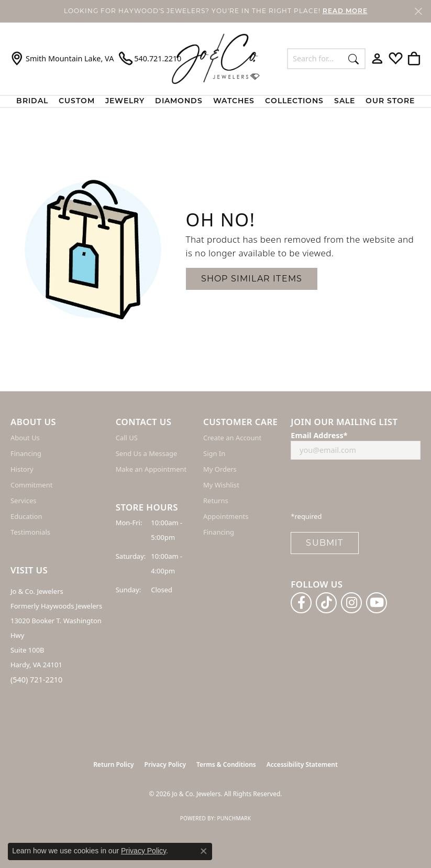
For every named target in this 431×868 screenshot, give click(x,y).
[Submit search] (354, 59)
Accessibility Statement (302, 764)
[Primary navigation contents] (216, 101)
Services (23, 501)
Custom (77, 101)
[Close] (418, 11)
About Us (25, 438)
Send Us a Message (146, 453)
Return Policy (113, 764)
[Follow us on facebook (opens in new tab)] (301, 603)
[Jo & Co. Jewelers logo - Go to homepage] (216, 58)
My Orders (220, 469)
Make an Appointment (151, 469)
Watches (234, 101)
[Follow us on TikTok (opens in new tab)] (326, 603)
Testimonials (30, 532)
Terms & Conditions (226, 764)
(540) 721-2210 (36, 680)
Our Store (390, 101)
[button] (377, 59)
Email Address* (319, 435)
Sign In (214, 453)
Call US (127, 438)
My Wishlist (221, 485)
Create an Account (232, 438)
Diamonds (179, 101)
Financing (26, 453)
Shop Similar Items (252, 279)
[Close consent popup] (204, 851)
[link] (62, 59)
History (22, 469)
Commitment (31, 485)
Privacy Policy (165, 764)
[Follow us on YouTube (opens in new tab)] (377, 603)
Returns (216, 501)
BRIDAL (32, 101)
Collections (294, 101)
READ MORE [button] (345, 12)
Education (26, 516)
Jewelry (125, 101)
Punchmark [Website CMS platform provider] (234, 818)
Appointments (226, 516)
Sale (345, 101)
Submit (324, 543)
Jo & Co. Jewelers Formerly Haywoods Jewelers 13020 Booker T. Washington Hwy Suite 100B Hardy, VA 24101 (56, 628)
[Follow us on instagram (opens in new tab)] (351, 603)
